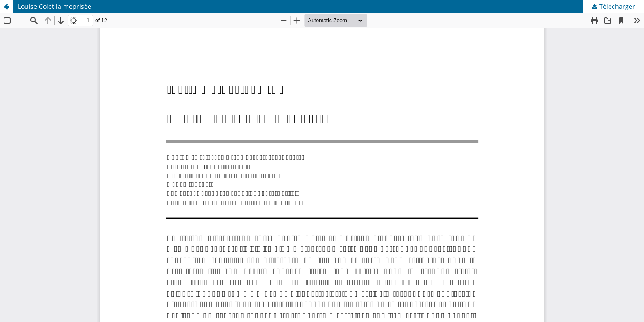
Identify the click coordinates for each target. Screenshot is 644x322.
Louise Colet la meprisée (55, 6)
